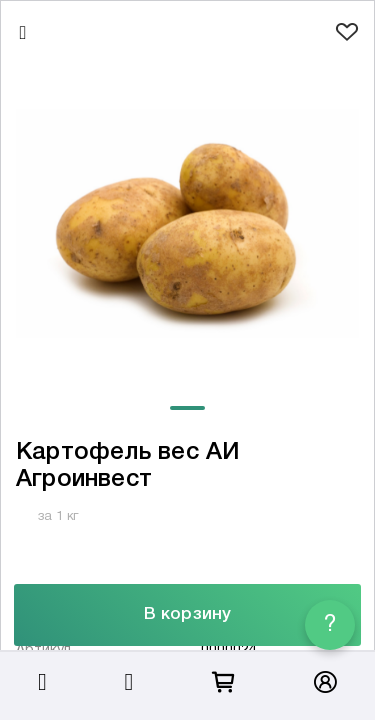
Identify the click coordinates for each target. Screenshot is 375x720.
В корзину (187, 614)
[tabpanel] (187, 223)
